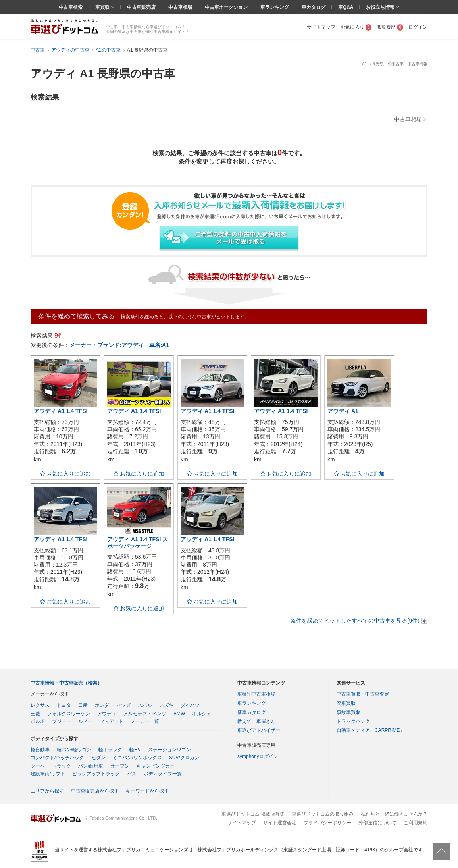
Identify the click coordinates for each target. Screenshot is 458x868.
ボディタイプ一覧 (163, 774)
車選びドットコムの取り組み (323, 814)
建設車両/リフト (48, 774)
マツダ (123, 705)
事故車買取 (348, 712)
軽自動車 (40, 750)
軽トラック (110, 750)
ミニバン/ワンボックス (137, 758)
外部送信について (377, 823)
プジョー (62, 721)
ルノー (85, 721)
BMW (179, 714)
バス (132, 774)
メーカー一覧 (145, 721)
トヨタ (64, 705)
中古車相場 (180, 7)
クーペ (38, 766)
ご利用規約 (416, 823)
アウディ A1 (343, 411)
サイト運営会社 (280, 823)
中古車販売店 (141, 7)
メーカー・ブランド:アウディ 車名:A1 (119, 345)
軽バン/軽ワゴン (74, 750)
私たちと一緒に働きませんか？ (394, 814)
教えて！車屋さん (256, 721)
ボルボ (38, 721)
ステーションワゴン (169, 750)
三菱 (35, 714)
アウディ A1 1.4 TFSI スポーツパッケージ (138, 543)
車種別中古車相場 (256, 694)
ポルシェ (202, 714)
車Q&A (346, 7)
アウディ (107, 714)
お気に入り (356, 27)
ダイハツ (190, 705)
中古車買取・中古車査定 (363, 694)
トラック (62, 766)
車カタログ (314, 7)
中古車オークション (226, 7)
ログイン (418, 27)
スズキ (166, 705)
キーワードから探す (147, 791)
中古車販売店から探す (95, 791)
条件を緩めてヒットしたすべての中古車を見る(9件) (355, 621)
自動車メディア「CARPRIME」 (370, 730)
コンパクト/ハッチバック (57, 758)
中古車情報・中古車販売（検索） (66, 683)
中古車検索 (71, 7)
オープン (120, 766)
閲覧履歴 (390, 27)
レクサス (40, 705)
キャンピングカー (156, 766)
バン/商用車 (91, 766)
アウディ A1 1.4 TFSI (61, 411)
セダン (98, 758)
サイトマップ (321, 27)
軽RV (135, 750)
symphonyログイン (258, 756)
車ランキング (275, 7)
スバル (145, 705)
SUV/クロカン (184, 758)
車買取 (103, 7)
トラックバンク (353, 721)
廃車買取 (346, 703)
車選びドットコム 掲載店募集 (253, 814)
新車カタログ (252, 712)
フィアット (112, 721)
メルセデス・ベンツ (145, 714)
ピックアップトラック (96, 774)
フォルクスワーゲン (69, 714)
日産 (83, 705)
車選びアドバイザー (259, 730)
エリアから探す (47, 791)
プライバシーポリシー (327, 823)
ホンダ (102, 705)
